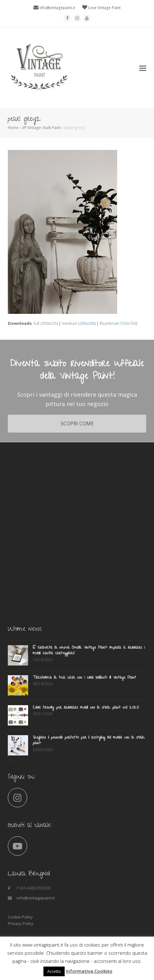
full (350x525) (46, 323)
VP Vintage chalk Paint (41, 128)
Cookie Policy (20, 917)
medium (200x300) (79, 323)
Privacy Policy (21, 923)
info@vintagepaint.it (57, 8)
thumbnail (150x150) (118, 323)
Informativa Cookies (89, 971)
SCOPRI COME (77, 423)
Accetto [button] (54, 971)
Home (13, 128)
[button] (143, 68)
